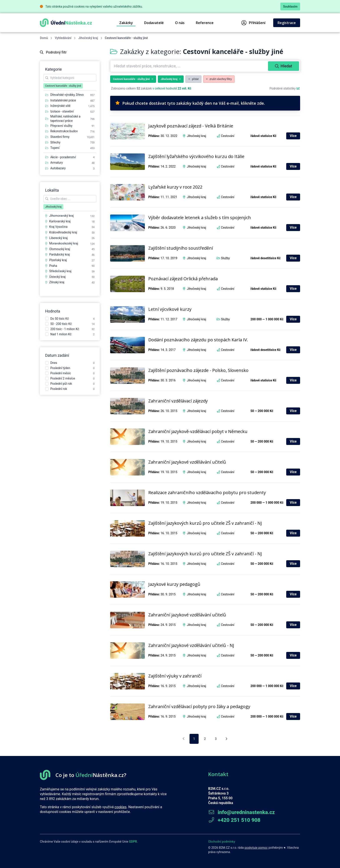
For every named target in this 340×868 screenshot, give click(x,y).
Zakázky (126, 23)
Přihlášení (253, 23)
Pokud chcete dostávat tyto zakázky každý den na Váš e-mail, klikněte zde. (190, 103)
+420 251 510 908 (234, 820)
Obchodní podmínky (222, 842)
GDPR (133, 842)
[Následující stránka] (226, 739)
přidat (193, 79)
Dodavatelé (154, 23)
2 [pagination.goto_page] (205, 739)
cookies (120, 807)
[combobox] (190, 66)
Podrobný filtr (53, 52)
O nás (180, 23)
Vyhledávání (63, 38)
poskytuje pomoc (256, 848)
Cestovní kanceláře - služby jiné (133, 79)
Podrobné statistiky (285, 88)
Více (293, 136)
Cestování (228, 136)
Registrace (287, 23)
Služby (225, 258)
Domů (44, 38)
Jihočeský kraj (88, 38)
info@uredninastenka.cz (241, 812)
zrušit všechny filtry (219, 79)
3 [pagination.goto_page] (216, 739)
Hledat (284, 66)
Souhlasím (290, 7)
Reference (205, 23)
